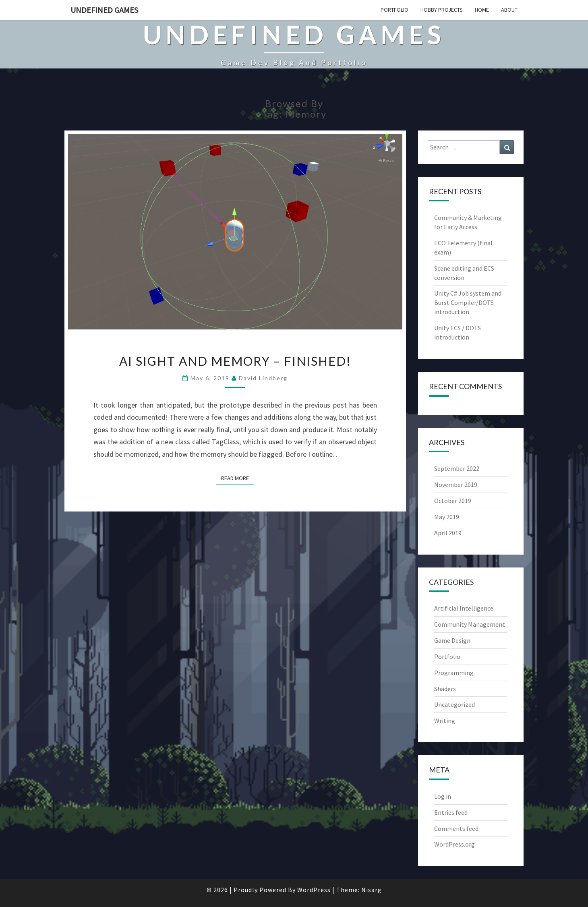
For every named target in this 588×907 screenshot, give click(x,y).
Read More (237, 478)
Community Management (470, 624)
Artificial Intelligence (464, 608)
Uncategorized (454, 704)
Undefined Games (104, 10)
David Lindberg (263, 378)
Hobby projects (442, 10)
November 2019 (456, 485)
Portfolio (394, 10)
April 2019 (448, 533)
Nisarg (372, 890)
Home (482, 10)
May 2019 (447, 517)
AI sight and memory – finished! (235, 361)
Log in (443, 796)
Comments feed (456, 828)
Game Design (452, 640)
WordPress (314, 890)
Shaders (445, 689)
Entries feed (451, 812)
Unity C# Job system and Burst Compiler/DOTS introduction (468, 302)
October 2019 (453, 501)
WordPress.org (454, 844)
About (509, 10)
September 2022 (457, 468)
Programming (454, 673)
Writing (445, 721)
